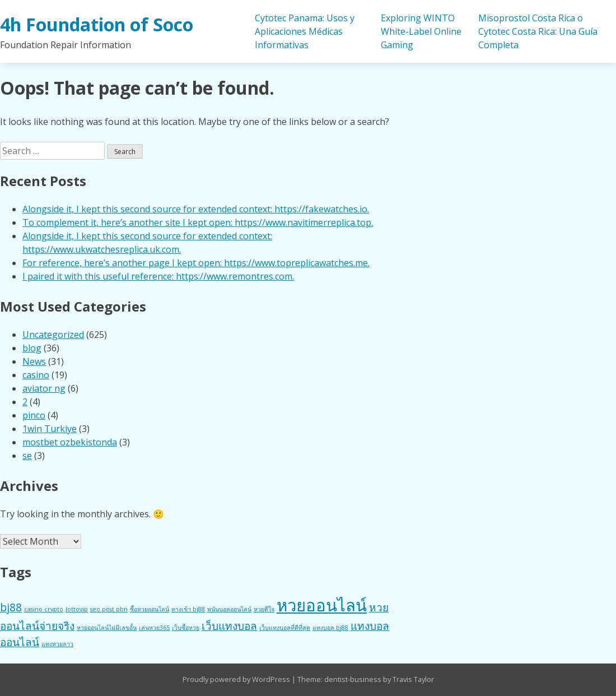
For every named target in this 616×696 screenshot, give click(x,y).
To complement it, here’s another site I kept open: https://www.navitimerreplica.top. (198, 222)
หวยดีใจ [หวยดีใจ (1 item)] (264, 609)
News (34, 361)
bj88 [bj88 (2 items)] (11, 607)
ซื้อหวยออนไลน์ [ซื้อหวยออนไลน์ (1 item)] (150, 609)
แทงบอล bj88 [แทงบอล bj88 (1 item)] (330, 628)
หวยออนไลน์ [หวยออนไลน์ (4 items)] (322, 605)
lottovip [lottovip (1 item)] (77, 609)
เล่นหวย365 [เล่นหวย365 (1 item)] (154, 628)
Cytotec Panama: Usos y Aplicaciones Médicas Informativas (305, 31)
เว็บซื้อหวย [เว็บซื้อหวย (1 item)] (186, 628)
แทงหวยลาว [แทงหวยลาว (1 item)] (57, 644)
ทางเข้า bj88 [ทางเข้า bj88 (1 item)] (188, 609)
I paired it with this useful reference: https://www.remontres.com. (158, 276)
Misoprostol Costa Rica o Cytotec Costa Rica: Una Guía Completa (538, 31)
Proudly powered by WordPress (237, 679)
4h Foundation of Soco (97, 24)
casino (36, 375)
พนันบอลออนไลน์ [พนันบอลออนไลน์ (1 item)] (229, 609)
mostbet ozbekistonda (70, 442)
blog (32, 348)
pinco (34, 415)
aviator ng (44, 388)
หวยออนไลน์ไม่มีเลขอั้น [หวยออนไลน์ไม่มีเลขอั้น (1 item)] (107, 628)
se (27, 456)
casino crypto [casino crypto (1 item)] (44, 609)
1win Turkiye (50, 429)
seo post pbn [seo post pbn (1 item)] (109, 609)
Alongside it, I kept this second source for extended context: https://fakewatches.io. (196, 209)
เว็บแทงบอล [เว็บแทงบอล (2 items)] (229, 626)
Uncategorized (53, 335)
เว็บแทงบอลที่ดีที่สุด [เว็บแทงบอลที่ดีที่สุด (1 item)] (285, 628)
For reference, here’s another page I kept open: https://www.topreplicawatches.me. (196, 263)
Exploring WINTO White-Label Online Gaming (421, 31)
